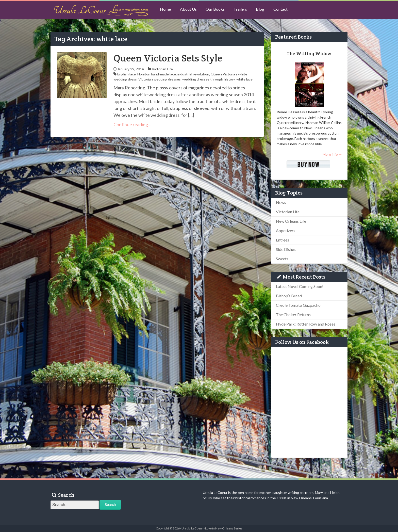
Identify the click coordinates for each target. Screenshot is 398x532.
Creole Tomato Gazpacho (298, 305)
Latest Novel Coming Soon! (300, 286)
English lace (127, 74)
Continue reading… (132, 124)
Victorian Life (162, 69)
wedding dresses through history (209, 79)
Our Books (218, 10)
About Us (190, 10)
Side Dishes (286, 249)
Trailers (245, 10)
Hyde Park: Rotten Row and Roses (306, 324)
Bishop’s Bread (289, 296)
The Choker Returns (293, 315)
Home (166, 10)
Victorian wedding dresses (160, 79)
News (281, 202)
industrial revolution (193, 74)
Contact (287, 10)
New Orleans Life (291, 221)
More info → (332, 154)
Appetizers (286, 230)
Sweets (282, 259)
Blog (266, 10)
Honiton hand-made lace (157, 74)
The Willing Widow (309, 53)
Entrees (283, 240)
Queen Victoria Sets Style (168, 58)
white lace (244, 79)
